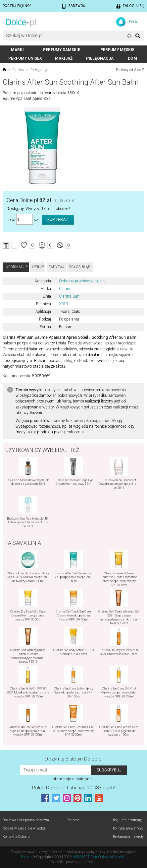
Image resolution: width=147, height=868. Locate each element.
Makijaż (64, 58)
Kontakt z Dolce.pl (17, 837)
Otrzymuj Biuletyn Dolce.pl (73, 759)
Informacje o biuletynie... (74, 779)
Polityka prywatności (129, 828)
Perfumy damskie (62, 50)
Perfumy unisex (25, 58)
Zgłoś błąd (80, 267)
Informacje (16, 267)
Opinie (38, 267)
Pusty (133, 21)
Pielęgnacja (100, 58)
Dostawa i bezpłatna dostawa (26, 820)
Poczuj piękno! (17, 6)
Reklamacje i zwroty (128, 837)
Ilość (11, 219)
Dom (132, 58)
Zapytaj (56, 267)
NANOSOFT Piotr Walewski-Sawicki (99, 857)
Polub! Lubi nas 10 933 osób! (74, 788)
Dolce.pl (27, 857)
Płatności (73, 820)
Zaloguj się (133, 6)
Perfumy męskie (117, 50)
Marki (17, 50)
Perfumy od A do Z (130, 70)
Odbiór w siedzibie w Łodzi (24, 828)
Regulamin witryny (127, 820)
